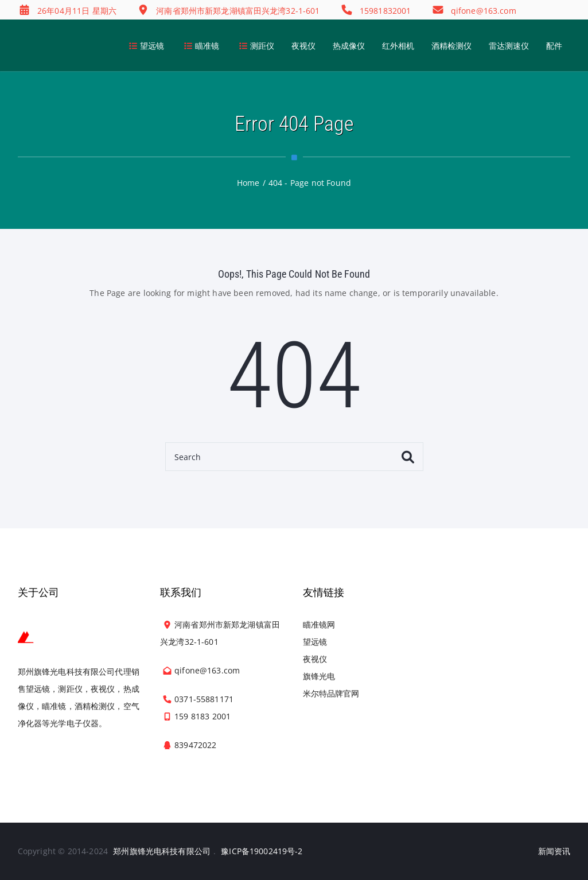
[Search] (294, 457)
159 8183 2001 (203, 716)
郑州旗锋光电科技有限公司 (162, 851)
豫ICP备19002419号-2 (262, 851)
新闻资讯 (554, 851)
